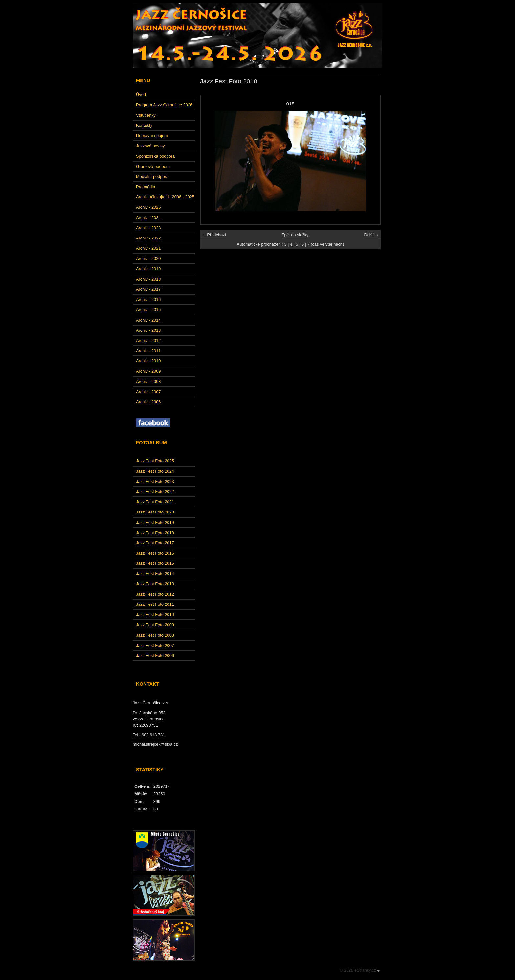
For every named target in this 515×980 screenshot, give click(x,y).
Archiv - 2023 (148, 228)
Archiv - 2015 (148, 310)
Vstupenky (146, 115)
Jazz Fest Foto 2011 (155, 604)
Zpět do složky (295, 235)
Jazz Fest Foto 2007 (155, 645)
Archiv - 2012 (148, 341)
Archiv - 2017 (148, 289)
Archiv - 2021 (148, 248)
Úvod (141, 94)
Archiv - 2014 (148, 320)
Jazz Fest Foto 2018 (155, 533)
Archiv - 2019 (148, 269)
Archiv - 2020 (148, 258)
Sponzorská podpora (155, 156)
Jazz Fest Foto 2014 (155, 573)
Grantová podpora (153, 166)
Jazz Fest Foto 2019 (155, 523)
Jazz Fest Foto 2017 (155, 543)
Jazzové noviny (150, 146)
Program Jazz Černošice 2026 (164, 105)
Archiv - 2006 (148, 402)
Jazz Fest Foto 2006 (155, 656)
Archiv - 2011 (148, 351)
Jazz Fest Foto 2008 (155, 635)
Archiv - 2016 (148, 299)
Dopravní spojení (152, 136)
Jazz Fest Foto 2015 (155, 563)
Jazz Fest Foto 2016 (155, 553)
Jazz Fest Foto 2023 (155, 481)
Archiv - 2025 (148, 207)
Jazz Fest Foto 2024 (155, 471)
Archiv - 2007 (148, 392)
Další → (371, 235)
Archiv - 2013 (148, 330)
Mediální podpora (152, 177)
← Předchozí (214, 235)
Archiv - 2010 (148, 361)
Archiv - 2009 (148, 371)
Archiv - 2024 (148, 218)
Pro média (146, 187)
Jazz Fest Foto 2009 (155, 625)
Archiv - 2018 (148, 279)
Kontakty (144, 125)
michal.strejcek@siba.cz (155, 744)
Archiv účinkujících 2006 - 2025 (165, 197)
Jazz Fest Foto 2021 (155, 502)
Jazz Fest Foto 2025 (155, 461)
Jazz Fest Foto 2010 (155, 615)
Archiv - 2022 (148, 238)
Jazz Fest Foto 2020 (155, 512)
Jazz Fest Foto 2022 (155, 492)
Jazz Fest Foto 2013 (155, 584)
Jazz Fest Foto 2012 (155, 594)
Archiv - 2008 (148, 382)
